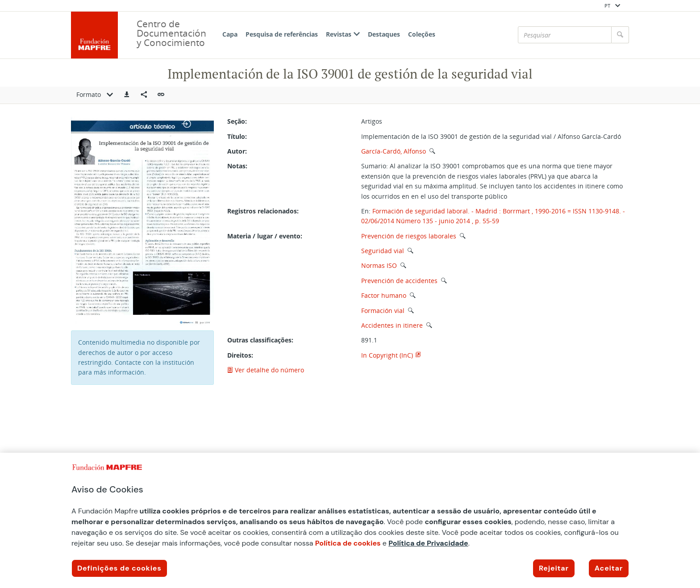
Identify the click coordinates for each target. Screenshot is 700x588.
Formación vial (383, 311)
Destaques (384, 34)
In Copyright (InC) (387, 355)
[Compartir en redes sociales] (144, 95)
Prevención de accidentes (399, 281)
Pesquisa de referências (282, 34)
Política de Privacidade (428, 543)
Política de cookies (348, 543)
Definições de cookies (119, 568)
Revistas (343, 34)
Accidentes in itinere (392, 325)
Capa (230, 34)
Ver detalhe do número (266, 370)
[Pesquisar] (565, 35)
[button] (127, 95)
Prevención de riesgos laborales (409, 236)
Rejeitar (554, 568)
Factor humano (384, 295)
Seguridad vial (383, 251)
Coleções (422, 34)
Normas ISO (379, 265)
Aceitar (609, 568)
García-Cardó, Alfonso (394, 151)
